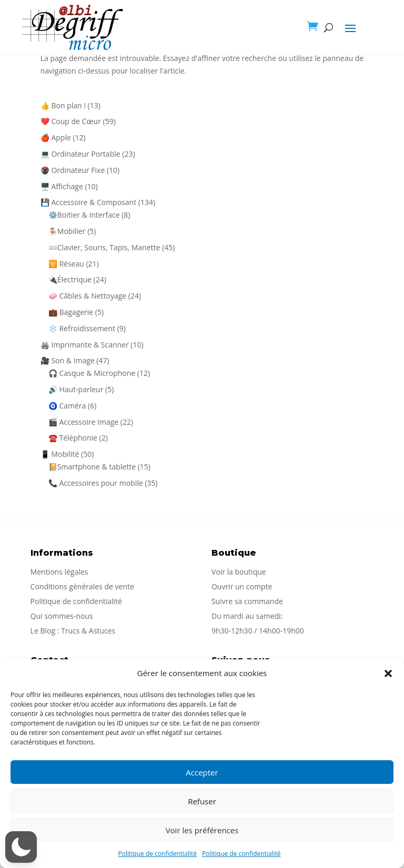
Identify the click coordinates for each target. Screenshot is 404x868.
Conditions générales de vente (82, 586)
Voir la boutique (239, 572)
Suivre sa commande (247, 601)
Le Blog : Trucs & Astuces (73, 631)
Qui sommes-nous (62, 616)
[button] (388, 673)
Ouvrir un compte (242, 586)
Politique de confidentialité (158, 854)
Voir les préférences (202, 830)
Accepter (202, 772)
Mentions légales (59, 572)
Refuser (202, 801)
